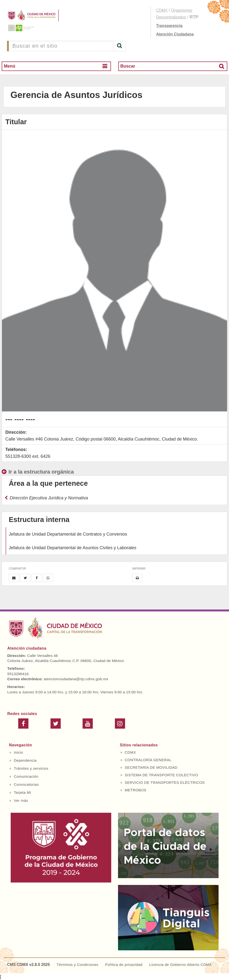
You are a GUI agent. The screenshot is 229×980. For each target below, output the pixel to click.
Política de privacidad (124, 965)
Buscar (128, 66)
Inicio (18, 752)
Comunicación (26, 776)
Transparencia (169, 26)
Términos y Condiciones (77, 965)
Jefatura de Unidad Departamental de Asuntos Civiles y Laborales (72, 548)
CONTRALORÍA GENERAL (148, 760)
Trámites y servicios (31, 768)
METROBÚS (136, 790)
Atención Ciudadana (175, 34)
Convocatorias (26, 784)
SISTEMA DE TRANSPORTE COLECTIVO (162, 775)
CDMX (162, 10)
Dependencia (25, 760)
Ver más (21, 800)
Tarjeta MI (22, 792)
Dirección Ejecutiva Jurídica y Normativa (46, 498)
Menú (10, 66)
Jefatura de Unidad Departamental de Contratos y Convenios (68, 534)
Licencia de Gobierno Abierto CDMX (181, 965)
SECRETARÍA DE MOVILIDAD (151, 767)
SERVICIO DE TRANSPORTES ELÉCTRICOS (165, 782)
